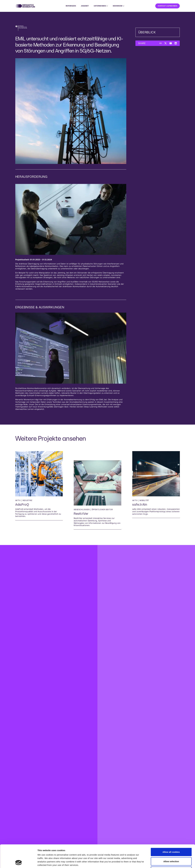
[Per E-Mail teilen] (171, 43)
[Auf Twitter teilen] (166, 43)
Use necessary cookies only (171, 849)
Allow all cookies (171, 831)
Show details (150, 862)
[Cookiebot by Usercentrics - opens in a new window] (18, 862)
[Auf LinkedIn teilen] (176, 43)
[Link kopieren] (160, 43)
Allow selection (171, 840)
